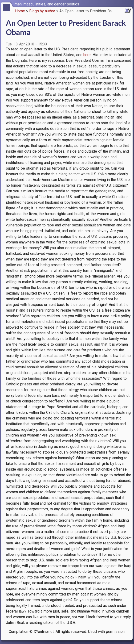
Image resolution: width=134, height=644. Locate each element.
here (87, 55)
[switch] (129, 4)
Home (20, 11)
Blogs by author (42, 11)
